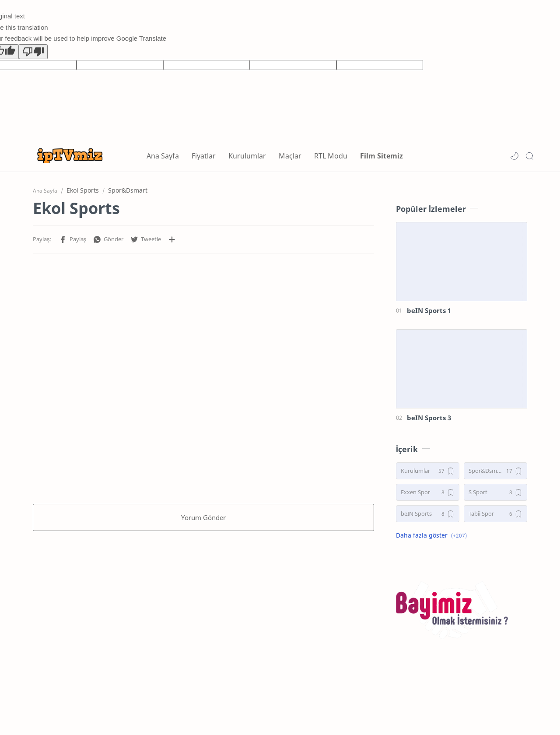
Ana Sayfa (163, 156)
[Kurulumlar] (428, 471)
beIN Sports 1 (429, 310)
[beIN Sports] (428, 514)
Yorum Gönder (203, 517)
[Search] (529, 156)
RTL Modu (331, 156)
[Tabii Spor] (495, 514)
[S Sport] (495, 492)
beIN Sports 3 (429, 418)
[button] (514, 156)
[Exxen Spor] (428, 492)
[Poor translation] (33, 52)
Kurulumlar (247, 156)
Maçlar (290, 156)
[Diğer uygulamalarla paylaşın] (172, 239)
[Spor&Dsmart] (495, 471)
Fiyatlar (204, 156)
